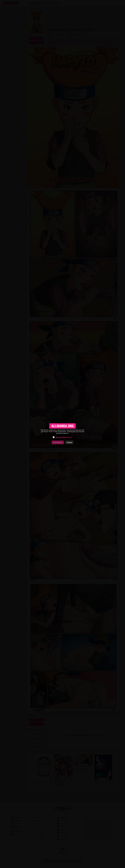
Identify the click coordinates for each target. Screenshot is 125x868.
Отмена (69, 442)
